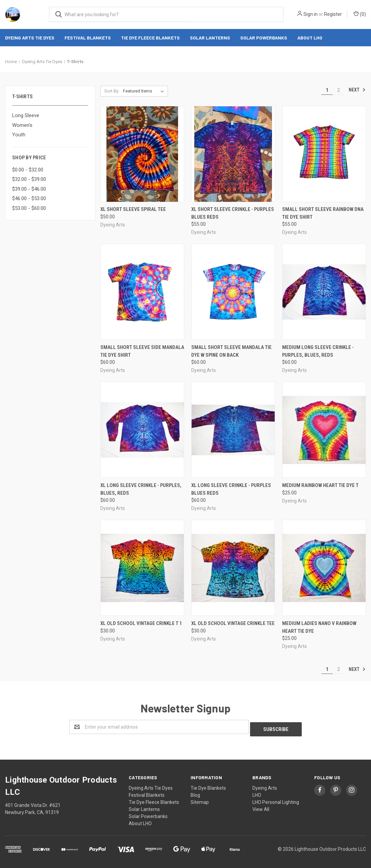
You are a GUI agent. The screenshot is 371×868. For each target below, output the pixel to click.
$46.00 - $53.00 (29, 198)
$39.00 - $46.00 (29, 189)
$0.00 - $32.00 (28, 170)
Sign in (311, 14)
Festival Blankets (88, 38)
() (360, 14)
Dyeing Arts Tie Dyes (30, 38)
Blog (195, 793)
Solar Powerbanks (264, 38)
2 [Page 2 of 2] (339, 90)
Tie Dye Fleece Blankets (150, 38)
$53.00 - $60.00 (29, 208)
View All (261, 807)
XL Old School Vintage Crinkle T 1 (141, 623)
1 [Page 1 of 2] (327, 90)
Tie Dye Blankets (208, 786)
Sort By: (112, 91)
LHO (257, 793)
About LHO (310, 38)
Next (357, 90)
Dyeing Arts (265, 786)
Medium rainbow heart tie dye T (320, 485)
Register (333, 14)
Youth (19, 135)
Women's (22, 125)
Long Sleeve (26, 115)
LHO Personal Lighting (276, 800)
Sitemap (200, 800)
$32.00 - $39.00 (29, 179)
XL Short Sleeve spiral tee (133, 209)
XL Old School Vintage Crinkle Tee (233, 623)
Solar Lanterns (210, 38)
